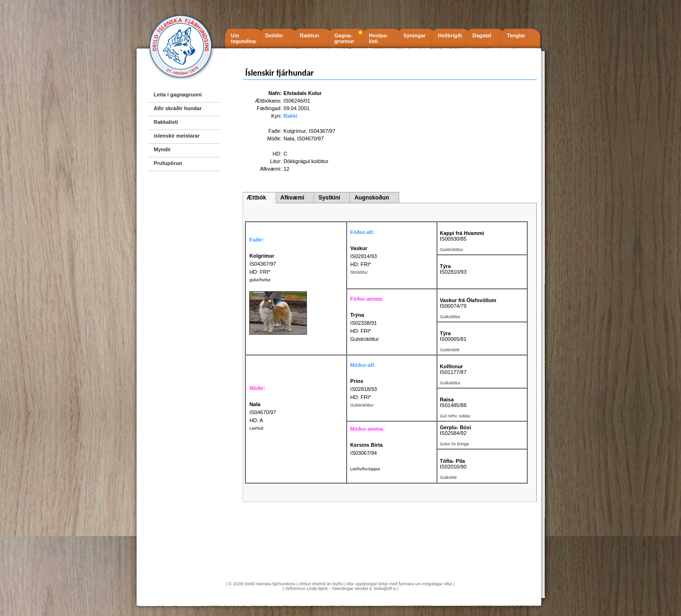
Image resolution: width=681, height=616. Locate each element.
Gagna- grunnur (344, 38)
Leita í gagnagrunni (178, 95)
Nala (289, 139)
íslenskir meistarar (177, 136)
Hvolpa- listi (378, 38)
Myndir (162, 149)
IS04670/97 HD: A (262, 412)
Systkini (329, 198)
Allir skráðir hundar (178, 108)
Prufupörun (168, 163)
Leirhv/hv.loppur (365, 469)
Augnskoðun (371, 198)
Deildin (274, 35)
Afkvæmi (292, 198)
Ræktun (310, 35)
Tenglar (516, 35)
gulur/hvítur (260, 280)
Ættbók (256, 198)
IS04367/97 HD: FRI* (262, 264)
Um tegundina (243, 38)
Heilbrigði (450, 35)
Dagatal (482, 35)
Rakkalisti (166, 122)
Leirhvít (256, 428)
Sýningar (415, 35)
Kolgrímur (295, 131)
